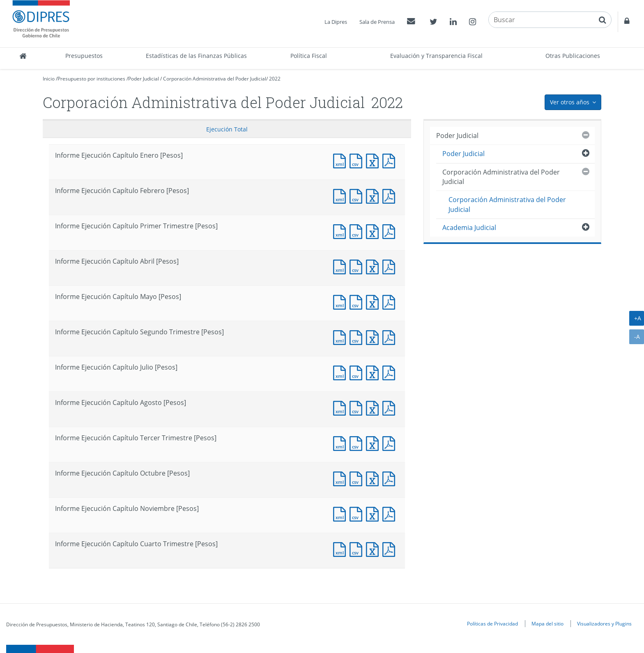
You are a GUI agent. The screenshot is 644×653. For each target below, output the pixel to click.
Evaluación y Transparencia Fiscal (436, 56)
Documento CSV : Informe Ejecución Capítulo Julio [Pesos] (358, 372)
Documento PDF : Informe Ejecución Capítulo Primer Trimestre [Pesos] (391, 231)
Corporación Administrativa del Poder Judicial (215, 79)
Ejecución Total (227, 129)
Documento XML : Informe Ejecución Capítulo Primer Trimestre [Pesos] (341, 231)
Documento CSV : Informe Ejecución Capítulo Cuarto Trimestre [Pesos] (358, 548)
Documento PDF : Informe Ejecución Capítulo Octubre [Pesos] (391, 478)
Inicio (49, 79)
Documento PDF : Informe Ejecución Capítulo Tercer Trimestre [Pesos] (391, 443)
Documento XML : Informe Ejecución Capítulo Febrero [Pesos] (341, 195)
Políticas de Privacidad (492, 623)
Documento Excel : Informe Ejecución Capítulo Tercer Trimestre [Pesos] (374, 443)
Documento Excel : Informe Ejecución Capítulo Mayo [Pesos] (374, 301)
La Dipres (336, 22)
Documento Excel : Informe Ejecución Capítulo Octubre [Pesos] (374, 478)
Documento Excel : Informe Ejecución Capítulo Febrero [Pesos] (374, 195)
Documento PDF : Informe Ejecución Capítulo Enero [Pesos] (391, 160)
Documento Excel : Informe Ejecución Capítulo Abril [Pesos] (374, 266)
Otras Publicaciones (573, 56)
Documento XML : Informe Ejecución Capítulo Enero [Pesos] (341, 160)
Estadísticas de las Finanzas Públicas (196, 56)
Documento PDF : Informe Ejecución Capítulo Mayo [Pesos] (391, 301)
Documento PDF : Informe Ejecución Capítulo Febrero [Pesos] (391, 195)
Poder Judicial (144, 79)
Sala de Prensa (377, 22)
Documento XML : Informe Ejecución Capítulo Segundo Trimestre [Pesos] (341, 337)
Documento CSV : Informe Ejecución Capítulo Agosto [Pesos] (358, 407)
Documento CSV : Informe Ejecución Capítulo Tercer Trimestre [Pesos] (358, 443)
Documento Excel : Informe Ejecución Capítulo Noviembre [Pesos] (374, 513)
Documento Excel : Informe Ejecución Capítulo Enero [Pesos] (374, 160)
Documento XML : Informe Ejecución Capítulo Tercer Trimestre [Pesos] (341, 443)
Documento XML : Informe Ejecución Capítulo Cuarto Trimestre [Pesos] (341, 548)
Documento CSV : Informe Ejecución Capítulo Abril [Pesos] (358, 266)
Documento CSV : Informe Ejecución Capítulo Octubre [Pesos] (358, 478)
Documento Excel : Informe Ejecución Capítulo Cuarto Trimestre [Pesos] (374, 548)
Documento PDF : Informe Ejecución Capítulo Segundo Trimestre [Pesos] (391, 337)
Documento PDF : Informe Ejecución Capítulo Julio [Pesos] (391, 372)
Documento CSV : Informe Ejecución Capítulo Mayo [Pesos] (358, 301)
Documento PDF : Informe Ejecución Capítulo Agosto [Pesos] (391, 407)
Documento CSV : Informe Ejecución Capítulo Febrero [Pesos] (358, 195)
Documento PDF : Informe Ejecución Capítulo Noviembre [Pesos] (391, 513)
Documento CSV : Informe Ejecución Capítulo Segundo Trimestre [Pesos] (358, 337)
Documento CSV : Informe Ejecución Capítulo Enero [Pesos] (358, 160)
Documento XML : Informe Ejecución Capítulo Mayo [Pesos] (341, 301)
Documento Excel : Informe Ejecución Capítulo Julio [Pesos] (374, 372)
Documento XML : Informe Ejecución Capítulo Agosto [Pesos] (341, 407)
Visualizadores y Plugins (604, 623)
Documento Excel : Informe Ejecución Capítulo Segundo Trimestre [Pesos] (374, 337)
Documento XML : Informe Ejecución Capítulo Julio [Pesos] (341, 372)
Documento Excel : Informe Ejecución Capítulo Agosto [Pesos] (374, 407)
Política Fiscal (309, 56)
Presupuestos (84, 56)
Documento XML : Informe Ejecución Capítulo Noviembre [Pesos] (341, 513)
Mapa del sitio (547, 623)
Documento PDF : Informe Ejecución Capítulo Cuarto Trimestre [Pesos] (391, 548)
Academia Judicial (469, 228)
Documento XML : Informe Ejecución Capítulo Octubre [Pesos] (341, 478)
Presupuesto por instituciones (91, 79)
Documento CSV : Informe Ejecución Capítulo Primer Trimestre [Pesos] (358, 231)
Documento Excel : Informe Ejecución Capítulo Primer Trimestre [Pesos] (374, 231)
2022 (275, 79)
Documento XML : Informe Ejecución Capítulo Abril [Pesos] (341, 266)
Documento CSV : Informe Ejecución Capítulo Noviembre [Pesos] (358, 513)
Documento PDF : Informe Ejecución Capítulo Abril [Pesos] (391, 266)
